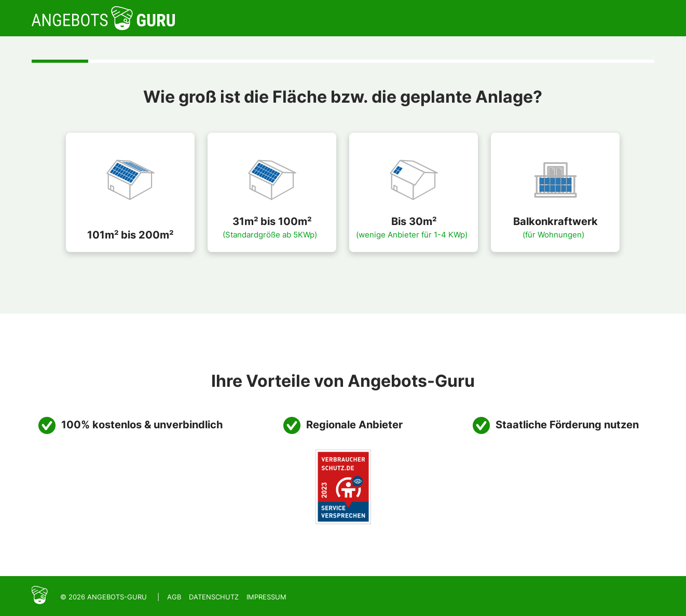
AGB (174, 597)
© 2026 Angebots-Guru (104, 597)
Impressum (266, 597)
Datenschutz (214, 597)
